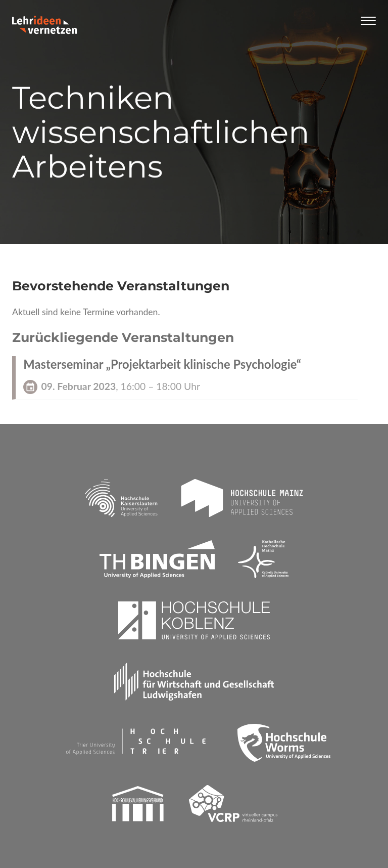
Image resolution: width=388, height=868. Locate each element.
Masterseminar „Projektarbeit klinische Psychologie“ (162, 364)
